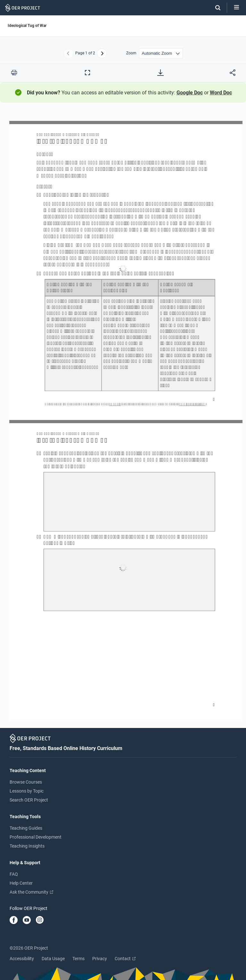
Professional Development (36, 837)
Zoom (131, 53)
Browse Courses (26, 782)
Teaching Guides (26, 828)
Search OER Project (29, 800)
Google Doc (190, 93)
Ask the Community (31, 892)
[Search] (215, 8)
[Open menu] (237, 8)
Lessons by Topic (27, 791)
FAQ (14, 874)
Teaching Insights (27, 846)
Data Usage (53, 959)
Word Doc (221, 93)
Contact (125, 959)
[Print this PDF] (14, 73)
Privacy (100, 959)
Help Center (21, 883)
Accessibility (22, 959)
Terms (78, 959)
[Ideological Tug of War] (123, 418)
